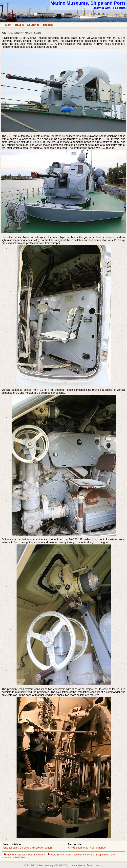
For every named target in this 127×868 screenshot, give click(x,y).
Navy (68, 855)
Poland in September (98, 855)
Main (8, 25)
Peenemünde (79, 855)
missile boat (20, 857)
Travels (19, 25)
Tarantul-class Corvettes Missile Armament (27, 848)
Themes (48, 25)
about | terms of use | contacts (87, 865)
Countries (33, 25)
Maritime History (37, 855)
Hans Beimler (57, 855)
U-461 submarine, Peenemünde (87, 848)
